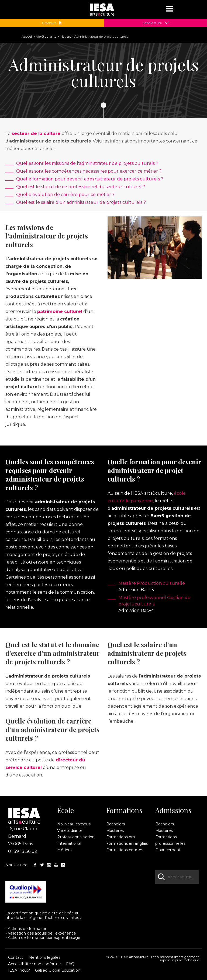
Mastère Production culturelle (152, 583)
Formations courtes (125, 850)
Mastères (115, 831)
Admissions (173, 810)
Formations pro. (121, 837)
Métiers (65, 36)
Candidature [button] (152, 23)
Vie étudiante (46, 36)
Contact (16, 957)
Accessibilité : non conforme (34, 964)
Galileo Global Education (58, 970)
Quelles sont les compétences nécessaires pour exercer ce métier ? (89, 171)
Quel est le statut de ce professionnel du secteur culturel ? (81, 187)
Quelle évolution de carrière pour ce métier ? (65, 195)
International (69, 843)
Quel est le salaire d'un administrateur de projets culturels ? (81, 202)
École (65, 810)
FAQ (70, 964)
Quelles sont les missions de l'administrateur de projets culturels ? (87, 163)
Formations (124, 810)
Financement (168, 850)
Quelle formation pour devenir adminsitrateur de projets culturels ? (90, 179)
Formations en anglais (127, 843)
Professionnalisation (76, 837)
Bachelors (115, 824)
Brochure (52, 23)
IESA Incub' (19, 970)
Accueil (27, 36)
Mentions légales (44, 957)
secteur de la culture (36, 133)
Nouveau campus (74, 824)
